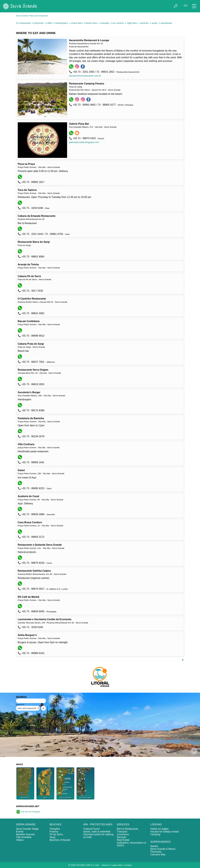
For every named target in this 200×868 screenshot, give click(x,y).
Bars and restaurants (39, 16)
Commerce (123, 834)
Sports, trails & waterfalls (97, 832)
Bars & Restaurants (127, 829)
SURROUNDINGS (161, 842)
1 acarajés (104, 23)
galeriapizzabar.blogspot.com (84, 142)
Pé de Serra (56, 834)
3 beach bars (90, 23)
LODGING (156, 824)
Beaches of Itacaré (60, 840)
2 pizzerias (38, 23)
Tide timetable (24, 837)
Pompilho (55, 829)
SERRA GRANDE (26, 824)
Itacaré (154, 846)
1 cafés (48, 23)
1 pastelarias (165, 23)
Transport (122, 832)
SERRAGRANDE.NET (28, 806)
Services (121, 837)
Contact (128, 865)
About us (106, 865)
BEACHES (56, 824)
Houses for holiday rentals (165, 832)
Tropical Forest (91, 829)
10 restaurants (23, 23)
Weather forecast (25, 834)
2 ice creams (117, 23)
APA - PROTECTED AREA (98, 824)
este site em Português (28, 812)
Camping (155, 834)
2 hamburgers (61, 23)
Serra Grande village (27, 829)
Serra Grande (22, 16)
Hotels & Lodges (159, 829)
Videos (20, 840)
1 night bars (131, 23)
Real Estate (123, 840)
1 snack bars (76, 23)
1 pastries (143, 23)
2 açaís (154, 23)
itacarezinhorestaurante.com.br (85, 76)
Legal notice (117, 865)
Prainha (54, 832)
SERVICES (123, 824)
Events (20, 832)
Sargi (53, 837)
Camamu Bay (158, 854)
